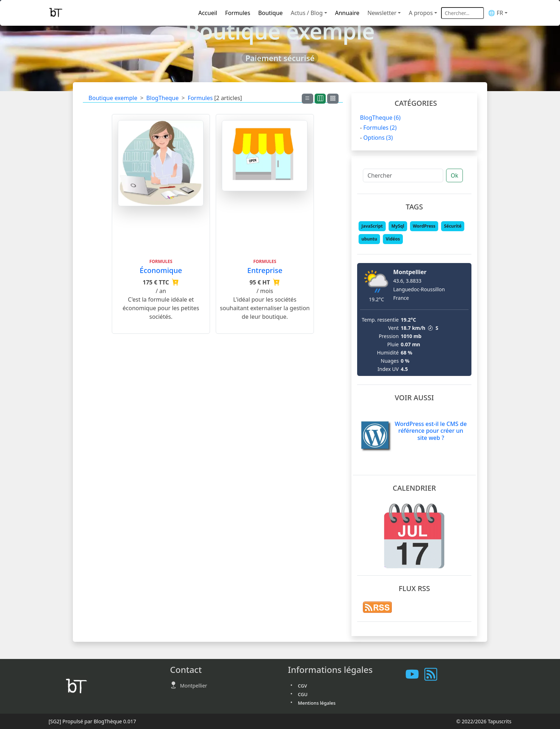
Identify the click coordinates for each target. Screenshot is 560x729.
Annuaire (347, 13)
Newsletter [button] (382, 13)
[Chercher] (403, 175)
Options (378, 138)
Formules (237, 13)
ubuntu (369, 239)
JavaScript (372, 226)
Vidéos (393, 239)
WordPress (424, 226)
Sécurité (453, 226)
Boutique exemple (113, 98)
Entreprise (265, 270)
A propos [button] (421, 13)
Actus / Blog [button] (307, 13)
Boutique (271, 13)
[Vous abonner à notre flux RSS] (434, 674)
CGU (303, 694)
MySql (398, 226)
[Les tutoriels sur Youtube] (415, 674)
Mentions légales (317, 703)
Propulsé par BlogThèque (92, 721)
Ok (454, 175)
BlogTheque (163, 98)
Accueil (208, 13)
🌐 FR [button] (495, 13)
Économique (161, 270)
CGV (302, 686)
